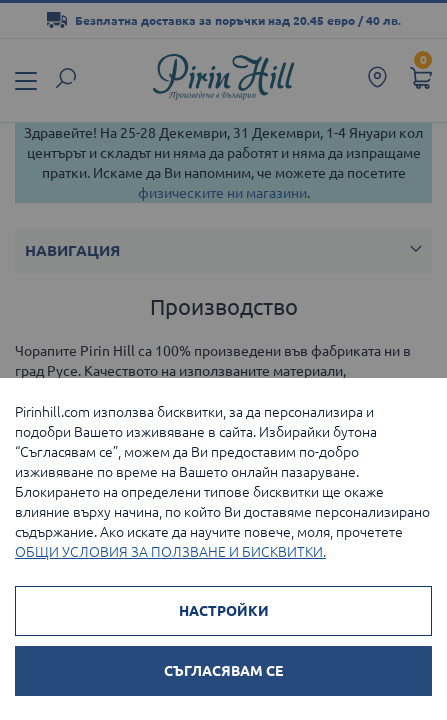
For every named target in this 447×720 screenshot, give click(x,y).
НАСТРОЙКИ (224, 611)
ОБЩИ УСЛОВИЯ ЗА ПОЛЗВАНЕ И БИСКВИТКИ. (170, 552)
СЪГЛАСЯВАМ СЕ (223, 671)
